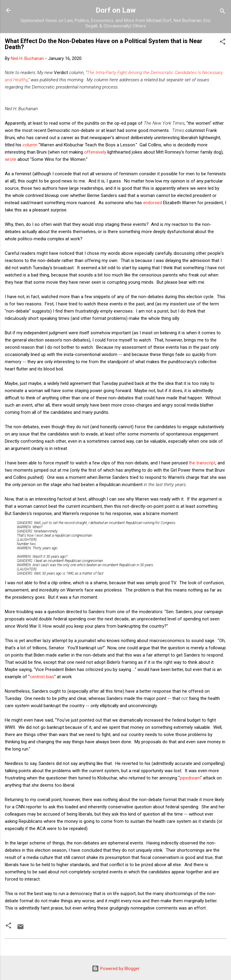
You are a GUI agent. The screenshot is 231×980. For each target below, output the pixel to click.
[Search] (223, 12)
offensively (95, 152)
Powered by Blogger (116, 969)
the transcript (202, 463)
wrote (11, 159)
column (30, 145)
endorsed (152, 203)
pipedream (190, 778)
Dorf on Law (116, 10)
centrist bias (42, 677)
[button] (223, 43)
